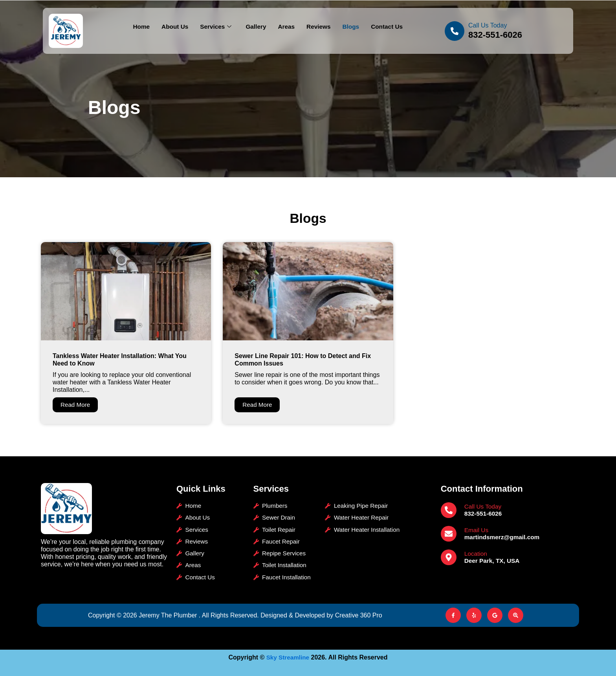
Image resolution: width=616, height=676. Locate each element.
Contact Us (390, 27)
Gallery (255, 27)
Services (214, 27)
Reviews (320, 27)
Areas (286, 27)
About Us (172, 27)
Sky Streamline (288, 657)
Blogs (353, 27)
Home (138, 27)
